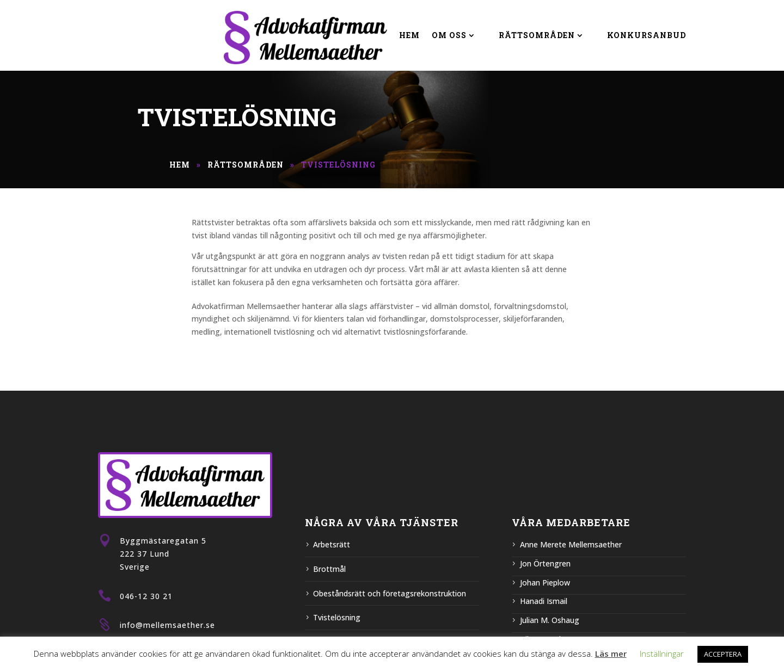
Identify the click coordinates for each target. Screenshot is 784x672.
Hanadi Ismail (544, 601)
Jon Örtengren (545, 563)
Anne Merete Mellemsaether (571, 544)
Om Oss (449, 35)
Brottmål (329, 569)
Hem (409, 35)
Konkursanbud (647, 35)
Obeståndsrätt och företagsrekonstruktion (390, 593)
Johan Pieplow (545, 582)
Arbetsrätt (332, 544)
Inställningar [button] (662, 653)
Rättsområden (537, 35)
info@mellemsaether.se (167, 625)
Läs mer (611, 653)
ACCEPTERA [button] (723, 654)
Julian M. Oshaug (550, 620)
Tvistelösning (337, 617)
